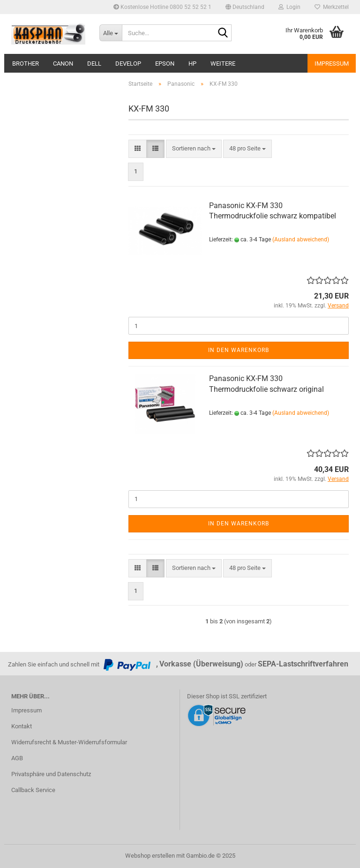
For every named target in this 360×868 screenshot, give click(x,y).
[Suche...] (111, 33)
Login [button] (289, 7)
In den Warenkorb (239, 350)
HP (192, 64)
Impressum (332, 64)
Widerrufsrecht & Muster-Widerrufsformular (69, 742)
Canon (63, 64)
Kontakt (22, 726)
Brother (26, 64)
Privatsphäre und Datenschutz (51, 774)
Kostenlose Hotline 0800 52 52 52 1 (162, 7)
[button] (245, 7)
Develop (128, 64)
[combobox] (194, 149)
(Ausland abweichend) (301, 239)
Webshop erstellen (150, 856)
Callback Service (33, 790)
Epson (165, 64)
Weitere (223, 64)
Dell (94, 64)
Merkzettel (332, 7)
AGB (17, 758)
